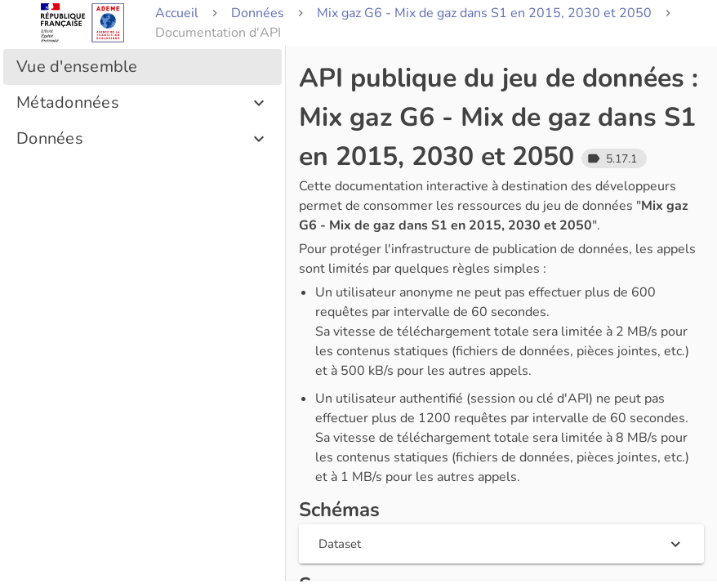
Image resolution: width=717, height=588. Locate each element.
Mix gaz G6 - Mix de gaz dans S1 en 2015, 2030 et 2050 (484, 13)
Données (258, 13)
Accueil (177, 13)
